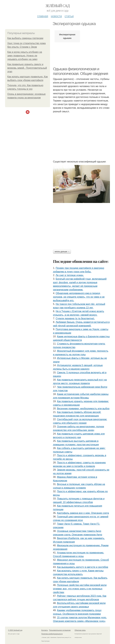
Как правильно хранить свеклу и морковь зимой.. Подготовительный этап (27, 68)
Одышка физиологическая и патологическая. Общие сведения (80, 71)
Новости (56, 16)
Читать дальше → (62, 252)
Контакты (45, 630)
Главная (43, 16)
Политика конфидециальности (52, 634)
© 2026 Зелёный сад (15, 630)
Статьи (69, 16)
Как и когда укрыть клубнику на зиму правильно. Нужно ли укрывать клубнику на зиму (25, 56)
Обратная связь (80, 630)
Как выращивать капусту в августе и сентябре (83, 567)
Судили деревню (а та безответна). (75, 318)
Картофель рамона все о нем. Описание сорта (83, 513)
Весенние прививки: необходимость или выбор (83, 409)
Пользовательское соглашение (60, 630)
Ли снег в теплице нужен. (70, 275)
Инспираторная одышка (67, 36)
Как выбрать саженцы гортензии (25, 38)
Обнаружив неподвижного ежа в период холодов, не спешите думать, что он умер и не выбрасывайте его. (79, 297)
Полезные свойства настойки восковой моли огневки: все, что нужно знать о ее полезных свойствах (80, 589)
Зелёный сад (58, 6)
